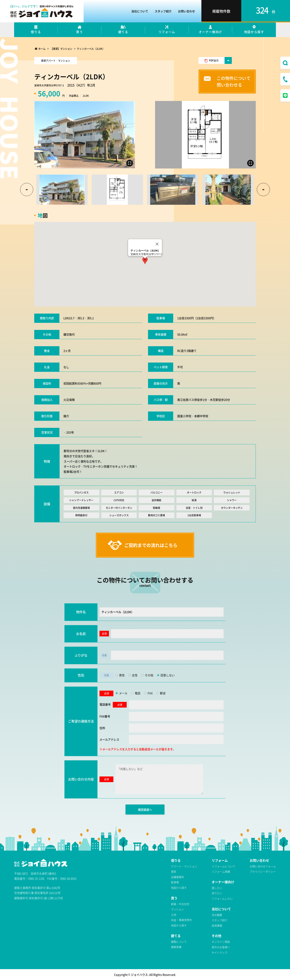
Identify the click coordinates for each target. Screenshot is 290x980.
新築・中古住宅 (180, 904)
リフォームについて (223, 866)
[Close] (157, 244)
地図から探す (179, 888)
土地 (174, 915)
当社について (140, 11)
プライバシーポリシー (263, 871)
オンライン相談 (221, 942)
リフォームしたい (222, 898)
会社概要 (217, 915)
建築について (179, 942)
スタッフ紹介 (163, 11)
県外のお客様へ (221, 947)
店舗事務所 (178, 877)
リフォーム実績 (221, 871)
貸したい (217, 888)
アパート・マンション (184, 866)
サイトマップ (220, 952)
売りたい (217, 893)
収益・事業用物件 (181, 920)
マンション (178, 909)
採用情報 (217, 925)
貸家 (174, 871)
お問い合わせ (186, 11)
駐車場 (175, 882)
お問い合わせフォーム (263, 866)
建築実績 (176, 947)
